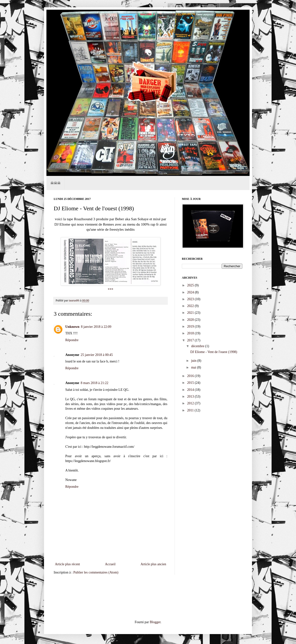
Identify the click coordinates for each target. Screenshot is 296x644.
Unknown (72, 327)
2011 (191, 410)
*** (110, 289)
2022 (191, 306)
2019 (191, 326)
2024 (191, 292)
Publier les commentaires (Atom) (96, 572)
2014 (191, 390)
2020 (191, 320)
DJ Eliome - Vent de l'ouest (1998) (214, 352)
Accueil (110, 564)
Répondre (72, 340)
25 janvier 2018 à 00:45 (97, 355)
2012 (191, 403)
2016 (191, 376)
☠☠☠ (55, 183)
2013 (191, 397)
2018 (191, 333)
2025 (191, 285)
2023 (191, 299)
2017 (191, 340)
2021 (191, 313)
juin (194, 361)
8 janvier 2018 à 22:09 (96, 327)
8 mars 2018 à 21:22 (95, 383)
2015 (191, 383)
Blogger (155, 622)
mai (194, 367)
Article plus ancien (153, 564)
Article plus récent (67, 564)
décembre (198, 346)
